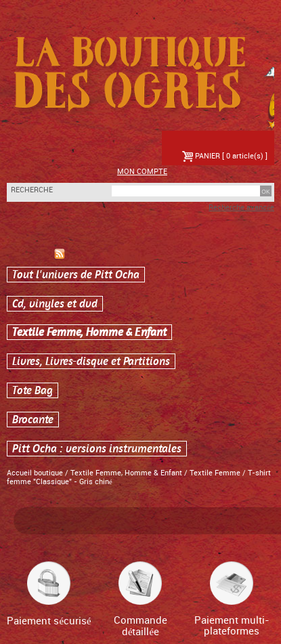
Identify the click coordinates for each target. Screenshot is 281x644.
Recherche (32, 190)
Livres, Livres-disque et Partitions (91, 361)
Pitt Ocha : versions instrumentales (97, 449)
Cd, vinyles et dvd (55, 304)
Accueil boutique (35, 473)
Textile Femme (216, 473)
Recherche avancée (241, 208)
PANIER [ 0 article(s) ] (225, 156)
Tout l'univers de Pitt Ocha (76, 275)
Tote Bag (33, 390)
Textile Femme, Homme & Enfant (89, 332)
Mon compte (142, 172)
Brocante (33, 420)
